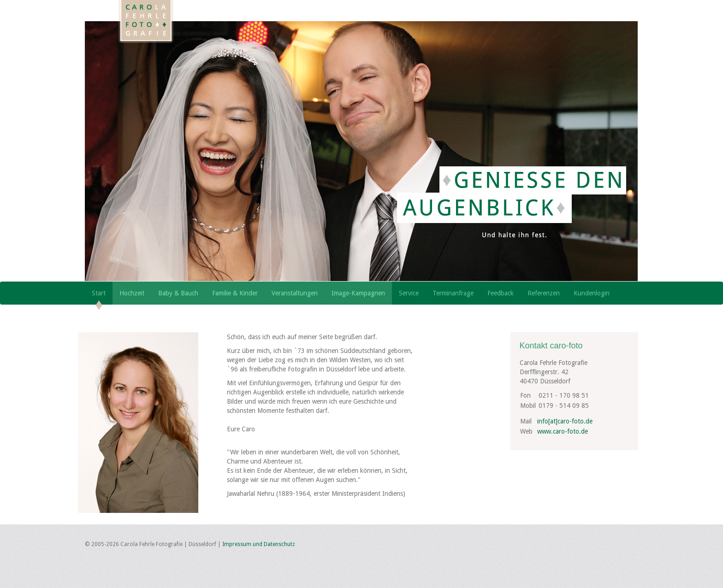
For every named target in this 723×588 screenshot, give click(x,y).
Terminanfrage (453, 293)
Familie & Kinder (235, 293)
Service (409, 293)
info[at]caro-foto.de (565, 421)
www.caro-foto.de (563, 431)
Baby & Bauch (178, 293)
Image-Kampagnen (358, 293)
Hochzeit (132, 293)
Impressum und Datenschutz (259, 544)
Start (99, 293)
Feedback (501, 293)
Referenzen (544, 293)
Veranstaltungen (295, 293)
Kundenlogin (592, 293)
